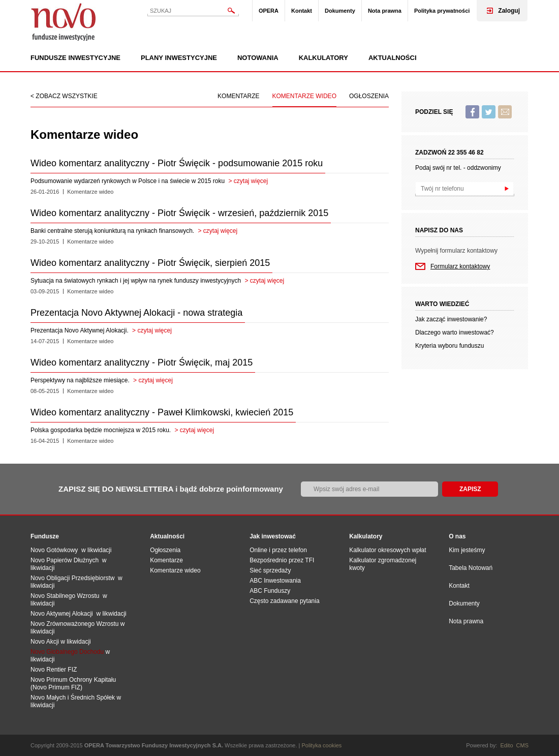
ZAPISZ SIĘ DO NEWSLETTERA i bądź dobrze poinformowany (171, 489)
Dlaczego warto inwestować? (455, 332)
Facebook (472, 112)
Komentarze (238, 96)
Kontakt (302, 11)
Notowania (258, 58)
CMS (522, 745)
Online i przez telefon (278, 550)
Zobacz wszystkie (66, 96)
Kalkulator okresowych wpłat (387, 550)
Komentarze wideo (304, 96)
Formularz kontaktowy (460, 266)
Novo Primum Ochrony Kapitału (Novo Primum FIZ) (73, 684)
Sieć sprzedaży (270, 570)
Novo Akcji (45, 642)
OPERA (269, 11)
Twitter (489, 112)
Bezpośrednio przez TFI (282, 560)
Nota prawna (385, 11)
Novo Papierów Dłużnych (66, 560)
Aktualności (393, 58)
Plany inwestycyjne (179, 58)
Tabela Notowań (471, 568)
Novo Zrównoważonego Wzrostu (74, 624)
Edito (506, 745)
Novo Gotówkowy (54, 550)
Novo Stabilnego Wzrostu (67, 596)
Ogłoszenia (369, 96)
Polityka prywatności (442, 11)
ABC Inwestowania (275, 581)
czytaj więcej (251, 181)
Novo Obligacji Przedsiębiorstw (74, 578)
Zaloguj (509, 11)
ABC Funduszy (270, 591)
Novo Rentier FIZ (54, 670)
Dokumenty (340, 11)
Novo (64, 22)
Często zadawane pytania (284, 601)
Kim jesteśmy (467, 550)
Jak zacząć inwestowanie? (451, 319)
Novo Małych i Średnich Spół (69, 698)
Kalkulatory (323, 58)
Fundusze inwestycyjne (75, 58)
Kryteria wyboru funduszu (449, 346)
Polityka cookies (322, 745)
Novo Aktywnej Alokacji (62, 614)
